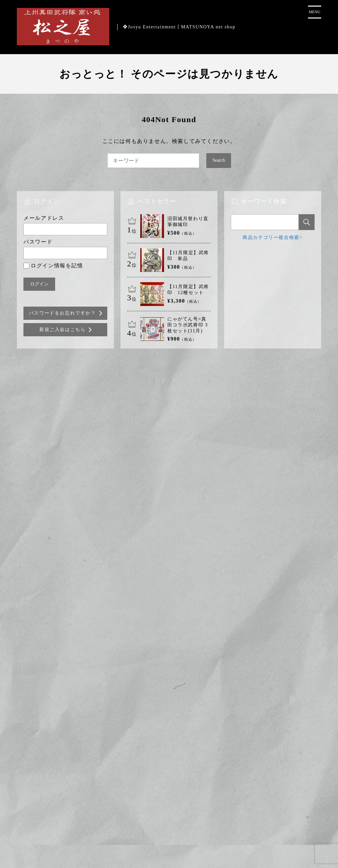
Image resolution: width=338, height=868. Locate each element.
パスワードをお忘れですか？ (63, 313)
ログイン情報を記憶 (53, 266)
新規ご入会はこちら (62, 330)
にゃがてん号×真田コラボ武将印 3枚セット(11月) (188, 325)
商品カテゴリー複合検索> (272, 237)
